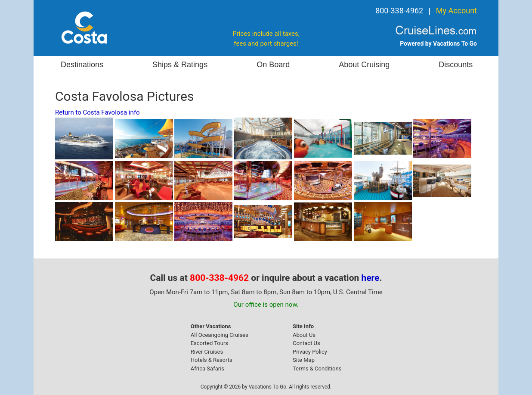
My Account (456, 11)
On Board (273, 65)
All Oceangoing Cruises (220, 335)
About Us (304, 335)
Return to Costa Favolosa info (97, 112)
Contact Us (306, 343)
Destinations (82, 65)
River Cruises (207, 352)
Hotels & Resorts (212, 360)
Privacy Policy (310, 352)
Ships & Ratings (180, 65)
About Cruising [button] (364, 65)
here (371, 278)
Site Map (304, 360)
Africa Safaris (207, 369)
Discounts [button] (456, 65)
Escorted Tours (209, 343)
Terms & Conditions (317, 369)
